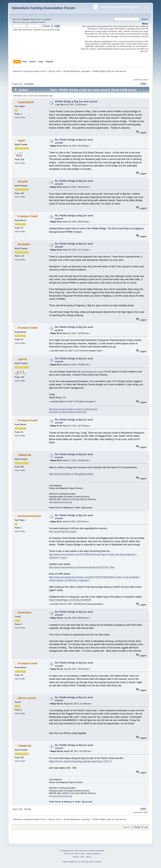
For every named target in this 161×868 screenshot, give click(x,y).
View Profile (20, 117)
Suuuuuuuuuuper (30, 516)
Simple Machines (93, 854)
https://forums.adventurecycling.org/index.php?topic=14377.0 (80, 761)
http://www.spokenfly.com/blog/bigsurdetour (71, 474)
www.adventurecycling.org (60, 502)
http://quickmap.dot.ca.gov (90, 372)
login (39, 19)
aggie (22, 140)
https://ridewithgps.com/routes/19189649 (70, 600)
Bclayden (24, 244)
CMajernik (25, 455)
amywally (85, 71)
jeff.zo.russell (27, 698)
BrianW (23, 181)
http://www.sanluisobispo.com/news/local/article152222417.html (82, 567)
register (47, 19)
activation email (37, 22)
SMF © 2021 (80, 854)
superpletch (26, 102)
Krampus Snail (28, 216)
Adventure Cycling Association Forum (43, 8)
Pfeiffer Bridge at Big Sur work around (76, 102)
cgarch (22, 359)
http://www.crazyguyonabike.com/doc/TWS (68, 412)
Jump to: (127, 827)
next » (146, 80)
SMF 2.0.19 (68, 854)
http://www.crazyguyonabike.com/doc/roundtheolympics (73, 409)
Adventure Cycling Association (92, 851)
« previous (138, 80)
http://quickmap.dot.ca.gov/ (63, 532)
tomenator (25, 612)
